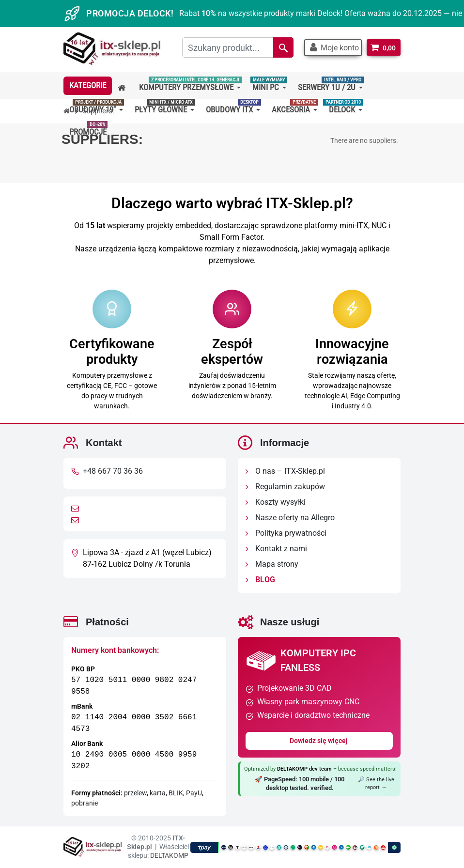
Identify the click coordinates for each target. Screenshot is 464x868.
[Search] (283, 47)
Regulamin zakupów (285, 487)
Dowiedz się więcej (319, 741)
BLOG (260, 580)
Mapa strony (272, 564)
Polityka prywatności (286, 533)
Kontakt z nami (276, 549)
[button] (333, 48)
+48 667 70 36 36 (113, 471)
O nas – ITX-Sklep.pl (285, 471)
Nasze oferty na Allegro (290, 518)
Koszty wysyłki (276, 502)
